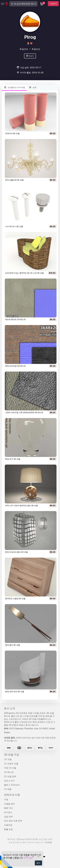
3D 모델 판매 (10, 776)
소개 (33, 88)
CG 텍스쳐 (9, 772)
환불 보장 (8, 829)
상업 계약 (8, 817)
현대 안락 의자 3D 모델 (15, 692)
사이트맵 (48, 842)
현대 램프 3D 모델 (13, 645)
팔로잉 (36, 49)
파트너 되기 (9, 781)
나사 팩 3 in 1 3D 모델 (14, 226)
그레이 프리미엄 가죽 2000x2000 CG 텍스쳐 (24, 412)
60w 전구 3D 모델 (13, 459)
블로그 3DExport (12, 785)
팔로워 (24, 49)
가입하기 (53, 4)
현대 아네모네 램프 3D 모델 (16, 552)
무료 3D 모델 (10, 768)
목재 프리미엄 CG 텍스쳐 (15, 366)
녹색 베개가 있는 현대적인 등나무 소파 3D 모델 (24, 273)
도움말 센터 (9, 804)
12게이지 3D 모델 (12, 133)
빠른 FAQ (8, 808)
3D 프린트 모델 (11, 764)
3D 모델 (8, 759)
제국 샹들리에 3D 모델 (14, 180)
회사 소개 (10, 708)
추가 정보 (28, 858)
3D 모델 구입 (12, 755)
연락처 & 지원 (12, 795)
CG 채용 (8, 789)
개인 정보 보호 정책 (13, 821)
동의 (38, 863)
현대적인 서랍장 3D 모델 (15, 599)
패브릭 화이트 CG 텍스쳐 (15, 319)
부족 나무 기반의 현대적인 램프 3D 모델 (21, 506)
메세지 (30, 56)
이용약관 (8, 825)
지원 (6, 800)
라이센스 (8, 812)
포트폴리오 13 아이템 (14, 88)
